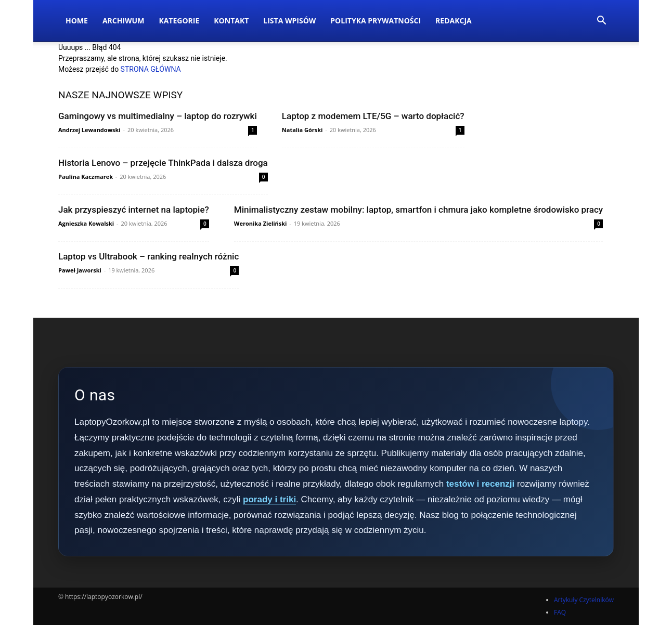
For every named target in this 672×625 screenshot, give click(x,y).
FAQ (560, 612)
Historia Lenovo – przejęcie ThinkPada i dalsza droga (163, 163)
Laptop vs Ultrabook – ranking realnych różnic (148, 256)
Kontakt (231, 21)
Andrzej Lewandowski (89, 130)
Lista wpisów (289, 21)
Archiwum (124, 21)
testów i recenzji (480, 484)
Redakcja (454, 21)
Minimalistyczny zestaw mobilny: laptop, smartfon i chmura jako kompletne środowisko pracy (418, 210)
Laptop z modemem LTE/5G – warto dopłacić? (373, 116)
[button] (601, 22)
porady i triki (269, 499)
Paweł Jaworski (80, 270)
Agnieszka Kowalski (86, 223)
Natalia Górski (302, 130)
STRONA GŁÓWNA (151, 69)
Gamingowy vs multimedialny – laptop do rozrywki (158, 116)
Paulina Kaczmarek (86, 177)
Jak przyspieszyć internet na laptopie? (134, 210)
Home (77, 21)
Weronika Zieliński (261, 223)
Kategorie (179, 21)
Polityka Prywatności (376, 21)
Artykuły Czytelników (584, 600)
